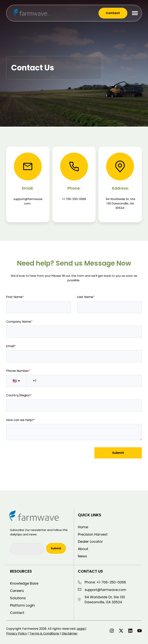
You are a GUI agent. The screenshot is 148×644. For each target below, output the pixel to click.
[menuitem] (108, 527)
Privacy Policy (17, 633)
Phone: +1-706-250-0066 (105, 582)
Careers (17, 591)
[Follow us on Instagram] (112, 631)
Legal (81, 629)
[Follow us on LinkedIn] (130, 631)
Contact (113, 13)
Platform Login (22, 605)
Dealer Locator (90, 541)
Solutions (18, 598)
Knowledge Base (24, 583)
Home (83, 527)
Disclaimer (70, 633)
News (82, 556)
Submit (118, 453)
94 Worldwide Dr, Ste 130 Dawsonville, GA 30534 (105, 600)
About (83, 549)
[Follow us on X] (121, 631)
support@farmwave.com (105, 590)
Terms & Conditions (44, 633)
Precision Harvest (93, 534)
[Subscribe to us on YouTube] (140, 631)
